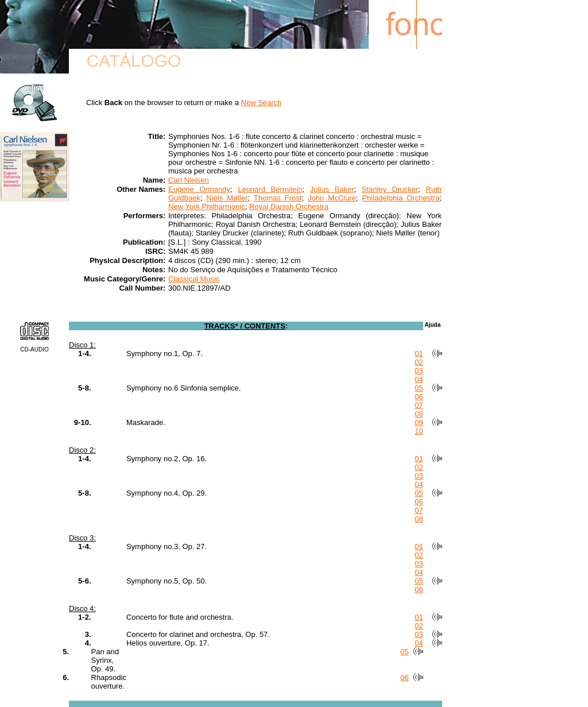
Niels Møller (227, 198)
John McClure (332, 198)
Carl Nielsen (189, 180)
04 (419, 379)
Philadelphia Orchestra (401, 198)
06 (419, 397)
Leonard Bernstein (270, 189)
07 (419, 405)
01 (419, 353)
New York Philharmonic (207, 206)
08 (419, 414)
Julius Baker (332, 189)
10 (419, 431)
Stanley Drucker (390, 189)
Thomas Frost (278, 198)
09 (419, 422)
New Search (262, 103)
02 (419, 362)
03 (419, 371)
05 (419, 388)
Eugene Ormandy (199, 189)
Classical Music (194, 279)
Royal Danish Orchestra (289, 206)
